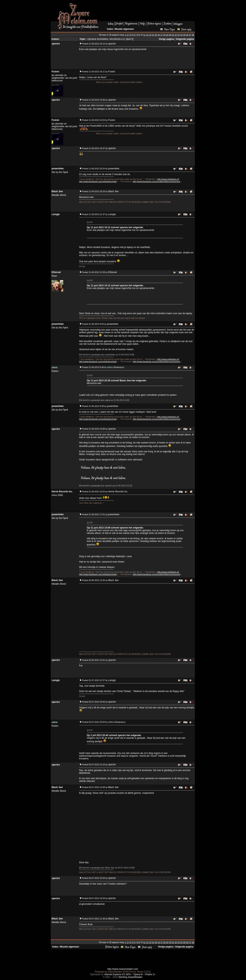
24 (181, 35)
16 (159, 35)
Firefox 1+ (150, 974)
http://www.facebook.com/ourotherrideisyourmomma (156, 181)
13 (150, 35)
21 (173, 35)
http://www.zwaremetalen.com (123, 969)
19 (167, 35)
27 (190, 35)
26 (187, 35)
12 (147, 35)
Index (110, 29)
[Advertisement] (148, 12)
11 (145, 35)
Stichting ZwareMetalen (130, 977)
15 (156, 35)
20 (170, 35)
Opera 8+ (138, 974)
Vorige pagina (166, 39)
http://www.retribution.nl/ (168, 179)
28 (193, 35)
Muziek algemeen (124, 29)
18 (164, 35)
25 (184, 35)
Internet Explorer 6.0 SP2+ (118, 974)
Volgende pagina (185, 39)
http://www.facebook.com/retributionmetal (98, 181)
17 (162, 35)
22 (176, 35)
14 (153, 35)
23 (179, 35)
